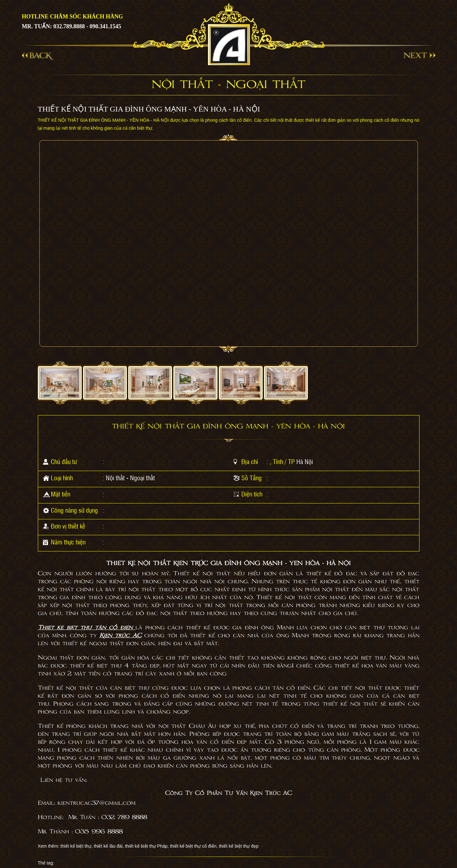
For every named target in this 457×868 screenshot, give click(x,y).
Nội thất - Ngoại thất (130, 478)
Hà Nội (305, 461)
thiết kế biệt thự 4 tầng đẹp (114, 666)
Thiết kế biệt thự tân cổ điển (85, 628)
